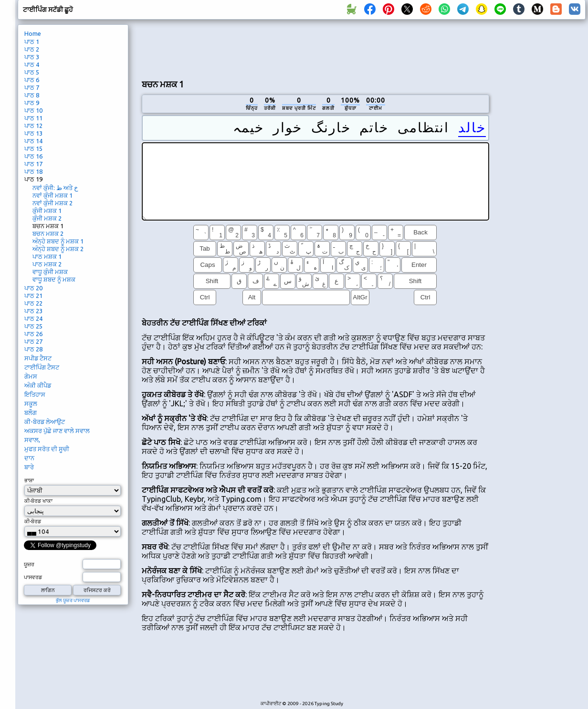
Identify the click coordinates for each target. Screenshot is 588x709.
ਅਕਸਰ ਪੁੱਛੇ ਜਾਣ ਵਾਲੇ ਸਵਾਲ (57, 431)
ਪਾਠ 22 (33, 303)
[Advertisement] (315, 48)
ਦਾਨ (29, 458)
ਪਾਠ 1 (32, 42)
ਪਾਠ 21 (33, 296)
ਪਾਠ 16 (33, 156)
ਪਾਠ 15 (33, 148)
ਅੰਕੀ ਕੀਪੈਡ (38, 385)
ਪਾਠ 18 (33, 171)
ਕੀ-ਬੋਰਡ (33, 521)
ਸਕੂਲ (31, 403)
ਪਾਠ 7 (32, 87)
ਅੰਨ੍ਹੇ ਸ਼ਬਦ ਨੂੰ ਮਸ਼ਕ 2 (58, 249)
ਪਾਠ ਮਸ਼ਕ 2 (47, 264)
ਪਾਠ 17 (33, 164)
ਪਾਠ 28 (33, 349)
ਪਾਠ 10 (33, 110)
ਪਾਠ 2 (32, 49)
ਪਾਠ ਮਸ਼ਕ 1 (47, 256)
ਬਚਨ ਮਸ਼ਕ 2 (48, 233)
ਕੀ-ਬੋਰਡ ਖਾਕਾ (38, 501)
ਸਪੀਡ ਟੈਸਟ (38, 358)
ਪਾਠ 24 (33, 318)
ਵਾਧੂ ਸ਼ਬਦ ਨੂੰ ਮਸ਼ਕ (54, 279)
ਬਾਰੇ (29, 467)
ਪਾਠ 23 (33, 311)
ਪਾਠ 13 (33, 133)
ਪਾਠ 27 (33, 341)
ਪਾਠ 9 (32, 103)
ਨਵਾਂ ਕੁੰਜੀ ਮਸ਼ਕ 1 (52, 195)
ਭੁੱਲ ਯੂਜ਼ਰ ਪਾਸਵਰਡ (73, 600)
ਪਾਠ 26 (33, 334)
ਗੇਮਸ (31, 376)
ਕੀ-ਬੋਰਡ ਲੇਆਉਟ (45, 422)
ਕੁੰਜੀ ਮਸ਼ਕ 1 (47, 211)
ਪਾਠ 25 (33, 326)
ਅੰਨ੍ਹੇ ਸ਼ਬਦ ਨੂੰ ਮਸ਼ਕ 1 (58, 241)
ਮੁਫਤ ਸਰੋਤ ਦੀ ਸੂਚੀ (47, 449)
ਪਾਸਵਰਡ (33, 577)
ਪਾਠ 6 (32, 80)
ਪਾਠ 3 (32, 57)
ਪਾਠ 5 (32, 72)
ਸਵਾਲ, (32, 440)
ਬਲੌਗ (31, 413)
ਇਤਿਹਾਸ (35, 394)
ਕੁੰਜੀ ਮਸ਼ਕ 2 (47, 218)
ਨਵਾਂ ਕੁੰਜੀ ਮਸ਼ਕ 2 (52, 203)
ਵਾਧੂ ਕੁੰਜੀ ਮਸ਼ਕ (50, 272)
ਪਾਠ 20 (33, 288)
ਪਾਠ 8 (32, 95)
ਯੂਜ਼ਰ (29, 564)
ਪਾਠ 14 (33, 141)
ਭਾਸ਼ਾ (29, 480)
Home (33, 33)
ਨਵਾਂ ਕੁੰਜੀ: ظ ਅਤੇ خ (55, 188)
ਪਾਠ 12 (33, 126)
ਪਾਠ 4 (32, 64)
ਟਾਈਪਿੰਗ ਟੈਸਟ (42, 367)
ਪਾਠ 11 (33, 118)
